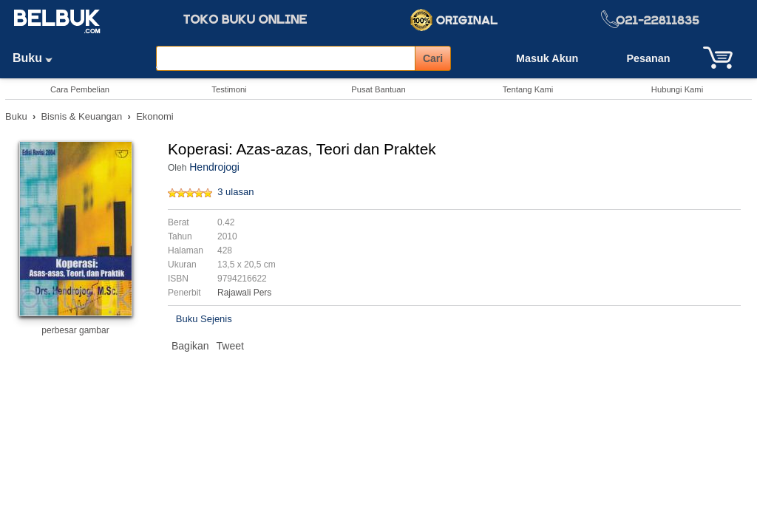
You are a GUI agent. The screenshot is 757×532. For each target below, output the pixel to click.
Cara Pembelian (80, 89)
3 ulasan (235, 192)
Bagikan (190, 346)
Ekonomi (155, 116)
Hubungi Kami (677, 89)
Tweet (230, 346)
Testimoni (229, 89)
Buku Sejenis (204, 319)
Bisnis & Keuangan (81, 116)
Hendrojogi (214, 167)
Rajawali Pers (244, 293)
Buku (38, 58)
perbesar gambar (75, 330)
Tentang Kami (528, 89)
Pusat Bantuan (378, 89)
